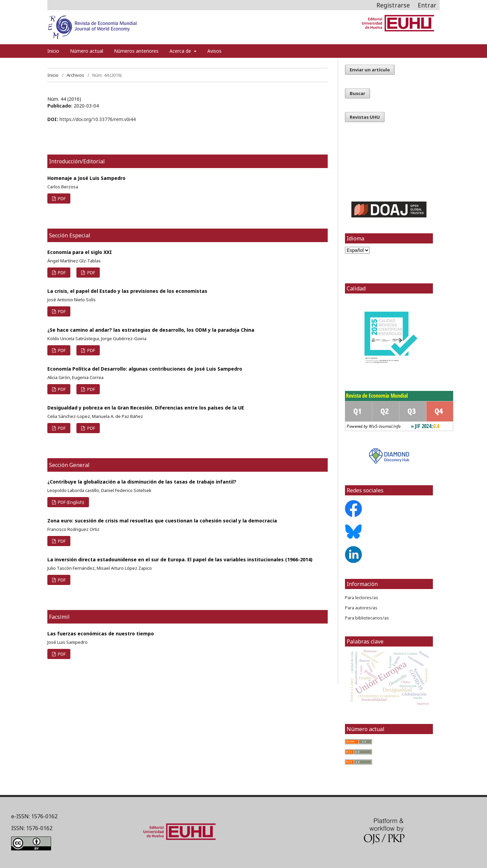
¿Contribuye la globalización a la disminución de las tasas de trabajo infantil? (142, 482)
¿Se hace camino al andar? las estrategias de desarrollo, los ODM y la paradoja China (151, 330)
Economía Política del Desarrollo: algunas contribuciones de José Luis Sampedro (145, 369)
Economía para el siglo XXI (80, 252)
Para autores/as (361, 608)
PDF (61, 198)
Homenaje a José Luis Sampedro (86, 178)
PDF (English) (71, 502)
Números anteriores (136, 51)
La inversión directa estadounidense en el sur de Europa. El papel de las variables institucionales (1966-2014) (180, 559)
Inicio (53, 51)
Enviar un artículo (370, 70)
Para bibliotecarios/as (367, 618)
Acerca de (181, 51)
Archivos (75, 75)
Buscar (357, 93)
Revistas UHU (365, 117)
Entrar (427, 5)
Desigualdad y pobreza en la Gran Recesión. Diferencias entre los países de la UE (146, 408)
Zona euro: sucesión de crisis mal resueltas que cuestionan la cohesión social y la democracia (162, 521)
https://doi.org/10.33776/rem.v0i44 (98, 119)
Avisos (214, 51)
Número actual (87, 51)
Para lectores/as (362, 597)
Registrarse (393, 5)
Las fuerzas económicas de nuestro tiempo (101, 634)
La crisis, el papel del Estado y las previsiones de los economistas (127, 291)
